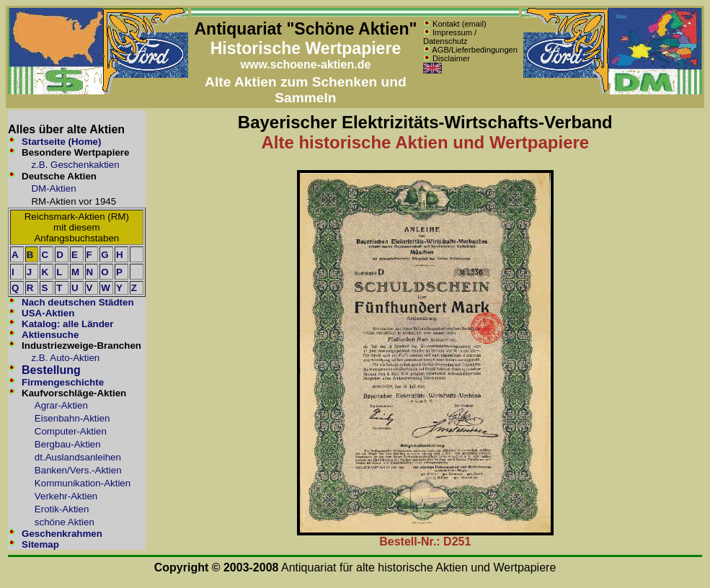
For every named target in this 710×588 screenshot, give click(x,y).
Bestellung (51, 370)
